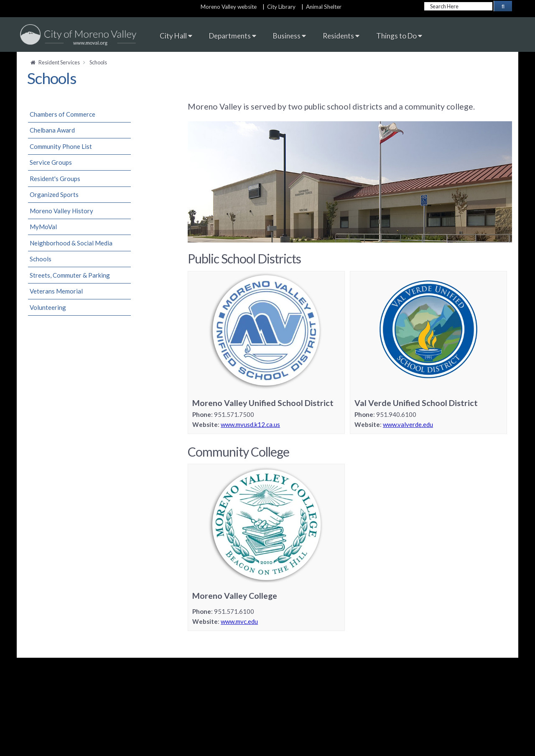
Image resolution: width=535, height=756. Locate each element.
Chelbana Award (52, 130)
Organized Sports (54, 194)
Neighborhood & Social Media (71, 243)
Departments (233, 36)
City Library (281, 7)
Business (289, 36)
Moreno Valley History (61, 211)
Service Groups (51, 162)
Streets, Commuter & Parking (70, 275)
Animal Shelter (325, 7)
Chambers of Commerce (62, 114)
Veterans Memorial (56, 291)
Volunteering (48, 307)
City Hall (176, 36)
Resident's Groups (55, 179)
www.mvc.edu (239, 621)
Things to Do (399, 36)
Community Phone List (61, 146)
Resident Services (59, 62)
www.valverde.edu (408, 424)
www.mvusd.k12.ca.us (250, 424)
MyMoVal (43, 227)
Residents (341, 36)
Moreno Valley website (229, 7)
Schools (41, 259)
